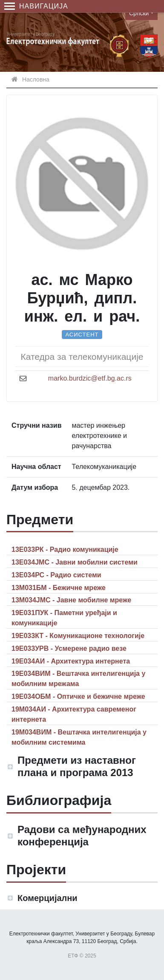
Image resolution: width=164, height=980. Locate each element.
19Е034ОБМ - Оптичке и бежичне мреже (78, 696)
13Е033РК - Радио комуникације (65, 549)
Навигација (36, 6)
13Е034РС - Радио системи (56, 575)
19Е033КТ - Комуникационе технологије (78, 636)
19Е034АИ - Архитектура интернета (71, 661)
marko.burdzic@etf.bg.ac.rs (90, 378)
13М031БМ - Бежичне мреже (59, 588)
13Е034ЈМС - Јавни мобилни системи (75, 562)
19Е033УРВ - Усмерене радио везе (69, 648)
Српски (139, 13)
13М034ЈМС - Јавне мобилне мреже (71, 600)
